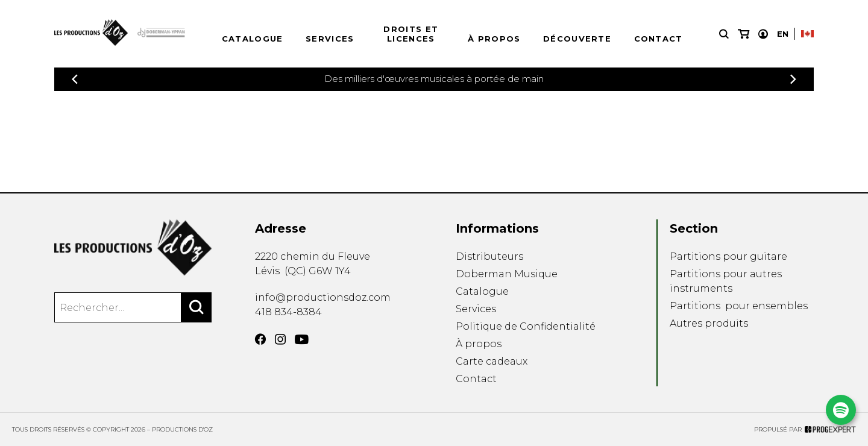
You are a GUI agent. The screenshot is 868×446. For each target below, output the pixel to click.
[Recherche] (724, 34)
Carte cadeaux (492, 361)
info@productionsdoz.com (323, 297)
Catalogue (253, 39)
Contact (659, 39)
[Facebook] (260, 339)
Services (330, 39)
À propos (494, 39)
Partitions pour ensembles (739, 306)
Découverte (577, 39)
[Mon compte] (763, 34)
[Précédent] (75, 79)
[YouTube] (302, 340)
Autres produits (709, 323)
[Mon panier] (744, 34)
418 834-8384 (288, 312)
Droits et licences (411, 34)
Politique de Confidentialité (526, 326)
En (783, 34)
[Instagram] (280, 339)
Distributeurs (489, 256)
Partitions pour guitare (728, 256)
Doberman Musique (507, 274)
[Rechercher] (197, 307)
